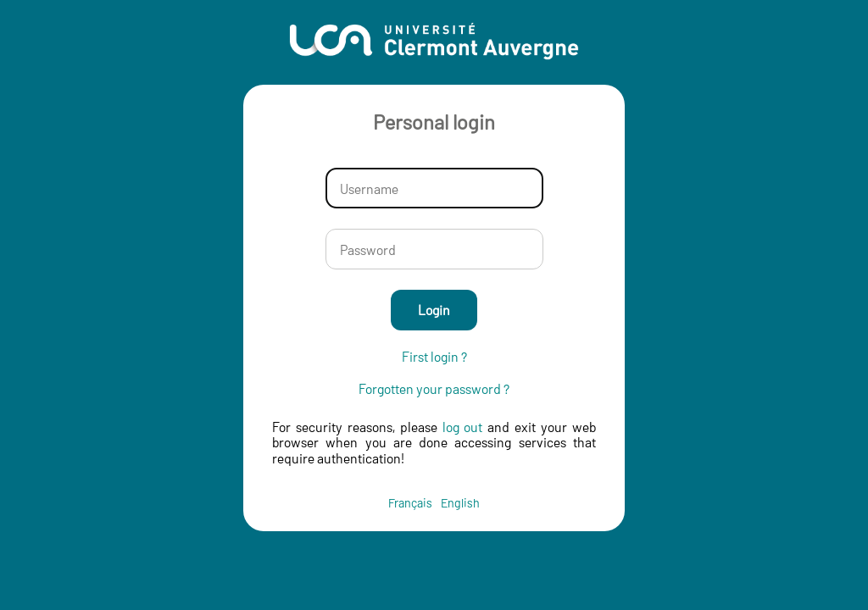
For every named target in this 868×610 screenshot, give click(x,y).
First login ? (434, 357)
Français (410, 503)
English (460, 503)
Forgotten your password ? (434, 389)
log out (463, 427)
